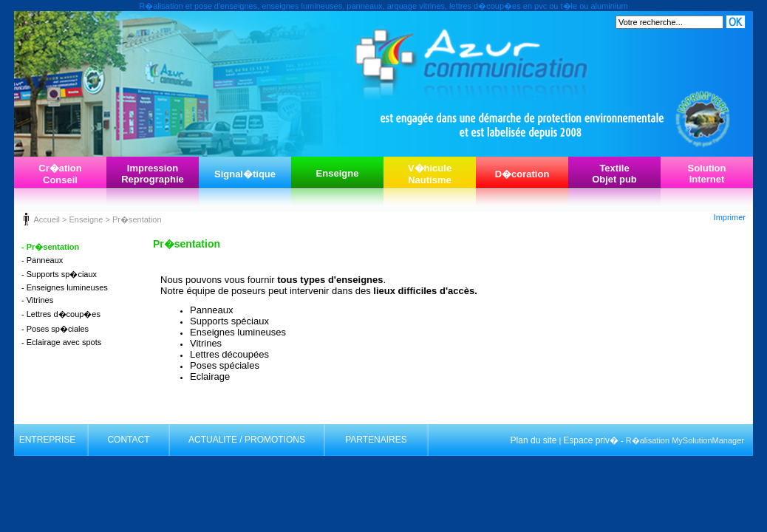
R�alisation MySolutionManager (685, 440)
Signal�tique (245, 174)
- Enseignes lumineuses (65, 287)
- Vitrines (37, 300)
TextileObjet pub (614, 174)
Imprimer (730, 217)
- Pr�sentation (50, 247)
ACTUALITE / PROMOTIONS (247, 440)
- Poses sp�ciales (55, 329)
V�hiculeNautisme (430, 174)
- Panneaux (42, 260)
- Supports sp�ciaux (59, 274)
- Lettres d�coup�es (61, 314)
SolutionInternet (707, 174)
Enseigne (338, 173)
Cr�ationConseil (60, 174)
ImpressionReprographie (153, 174)
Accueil (46, 219)
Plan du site (534, 440)
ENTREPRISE (48, 440)
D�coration (522, 174)
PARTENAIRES (376, 440)
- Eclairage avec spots (61, 342)
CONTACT (128, 440)
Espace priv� (591, 440)
